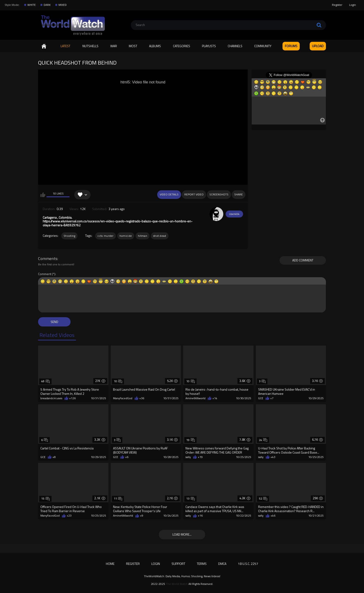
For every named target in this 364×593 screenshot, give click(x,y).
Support (178, 564)
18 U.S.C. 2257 (248, 564)
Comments (48, 259)
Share (239, 194)
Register (337, 5)
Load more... (182, 534)
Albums (155, 46)
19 (190, 440)
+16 (200, 516)
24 (263, 440)
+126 (72, 398)
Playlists (209, 46)
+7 (272, 398)
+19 (200, 457)
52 (263, 499)
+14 (215, 398)
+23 (69, 516)
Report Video (194, 194)
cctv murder (105, 236)
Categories (182, 46)
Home (44, 46)
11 (118, 499)
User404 (234, 214)
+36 (142, 398)
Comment (45, 274)
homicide (126, 236)
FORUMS (291, 46)
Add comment (303, 260)
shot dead (160, 236)
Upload (318, 46)
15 (45, 499)
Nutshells (90, 46)
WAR (114, 46)
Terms (202, 564)
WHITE (32, 5)
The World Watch (177, 584)
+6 (127, 457)
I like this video (43, 195)
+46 (273, 516)
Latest (65, 46)
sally (188, 457)
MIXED (63, 5)
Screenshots (219, 194)
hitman (143, 236)
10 (118, 381)
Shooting (69, 236)
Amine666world (195, 398)
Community (263, 46)
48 (45, 381)
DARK (47, 5)
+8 (54, 457)
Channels (235, 46)
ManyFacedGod (123, 398)
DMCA (222, 564)
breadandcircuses (51, 398)
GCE (261, 398)
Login (353, 5)
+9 (142, 516)
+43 (273, 457)
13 (190, 499)
